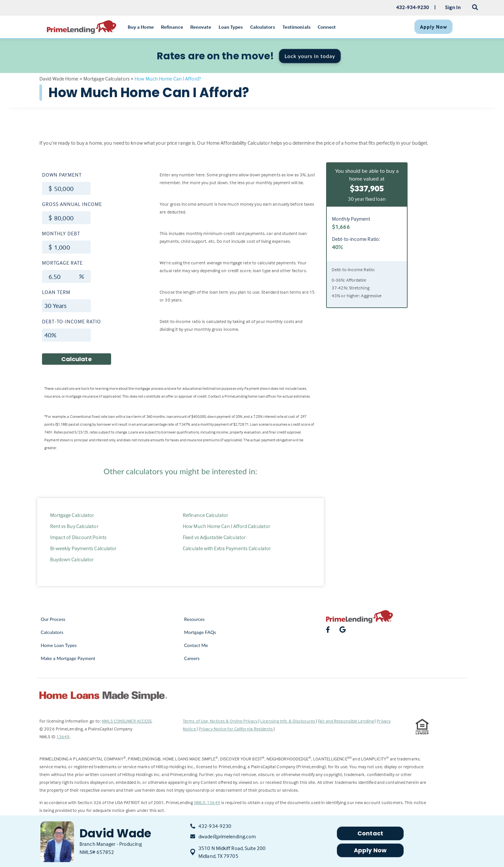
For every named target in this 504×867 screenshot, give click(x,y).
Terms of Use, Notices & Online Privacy (221, 721)
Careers (192, 658)
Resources (194, 619)
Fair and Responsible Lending (346, 721)
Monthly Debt (61, 233)
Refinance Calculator (205, 515)
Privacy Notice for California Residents (236, 729)
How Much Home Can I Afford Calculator (226, 526)
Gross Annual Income (72, 204)
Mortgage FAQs (200, 632)
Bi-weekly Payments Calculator (83, 548)
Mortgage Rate (62, 263)
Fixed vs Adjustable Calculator (214, 537)
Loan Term (56, 292)
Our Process (53, 619)
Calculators (52, 632)
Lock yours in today (310, 56)
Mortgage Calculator (72, 515)
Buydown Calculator (72, 559)
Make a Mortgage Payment (68, 658)
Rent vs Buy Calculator (74, 526)
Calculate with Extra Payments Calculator (227, 548)
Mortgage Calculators (107, 79)
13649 (63, 736)
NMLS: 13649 (207, 802)
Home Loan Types (59, 645)
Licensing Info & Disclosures (288, 721)
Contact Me (196, 645)
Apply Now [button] (370, 850)
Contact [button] (370, 833)
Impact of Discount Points (79, 537)
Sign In (453, 7)
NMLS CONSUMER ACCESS (127, 721)
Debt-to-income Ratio (72, 321)
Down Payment (62, 175)
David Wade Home (59, 79)
